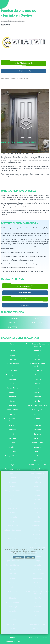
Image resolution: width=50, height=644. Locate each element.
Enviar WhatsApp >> (24, 63)
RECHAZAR (18, 557)
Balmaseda (37, 359)
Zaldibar (37, 414)
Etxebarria (37, 447)
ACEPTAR (30, 557)
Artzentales (13, 370)
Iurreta (13, 414)
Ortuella (13, 405)
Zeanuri (13, 384)
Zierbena (13, 430)
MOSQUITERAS (37, 323)
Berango (37, 434)
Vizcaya (13, 344)
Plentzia (13, 460)
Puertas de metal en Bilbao (17, 78)
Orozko (37, 401)
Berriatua (37, 438)
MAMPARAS (13, 327)
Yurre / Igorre (37, 410)
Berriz (37, 375)
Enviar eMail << (25, 299)
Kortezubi (37, 430)
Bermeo (13, 438)
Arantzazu (37, 425)
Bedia (13, 637)
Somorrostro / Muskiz (37, 465)
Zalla (37, 355)
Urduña (13, 401)
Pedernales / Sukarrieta (37, 405)
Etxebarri (13, 447)
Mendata (13, 392)
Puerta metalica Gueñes (37, 637)
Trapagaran (13, 359)
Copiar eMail (25, 305)
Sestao (13, 351)
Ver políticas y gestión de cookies (24, 553)
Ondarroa (37, 397)
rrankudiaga (37, 370)
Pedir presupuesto (24, 71)
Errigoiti (13, 465)
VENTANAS (37, 318)
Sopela (13, 355)
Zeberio (37, 384)
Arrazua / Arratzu (13, 375)
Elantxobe (13, 451)
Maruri (37, 388)
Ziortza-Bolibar (13, 388)
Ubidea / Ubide (37, 443)
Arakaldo (13, 425)
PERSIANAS (13, 323)
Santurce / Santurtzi (13, 469)
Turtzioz (13, 443)
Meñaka (13, 397)
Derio (13, 434)
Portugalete (37, 460)
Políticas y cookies (13, 642)
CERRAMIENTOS (13, 318)
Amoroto (37, 419)
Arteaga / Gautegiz (13, 456)
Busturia (13, 379)
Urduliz (37, 456)
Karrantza (37, 379)
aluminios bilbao (5, 78)
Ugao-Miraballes (37, 469)
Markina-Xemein (13, 364)
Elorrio (37, 451)
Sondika (37, 351)
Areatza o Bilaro (13, 410)
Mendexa (37, 392)
